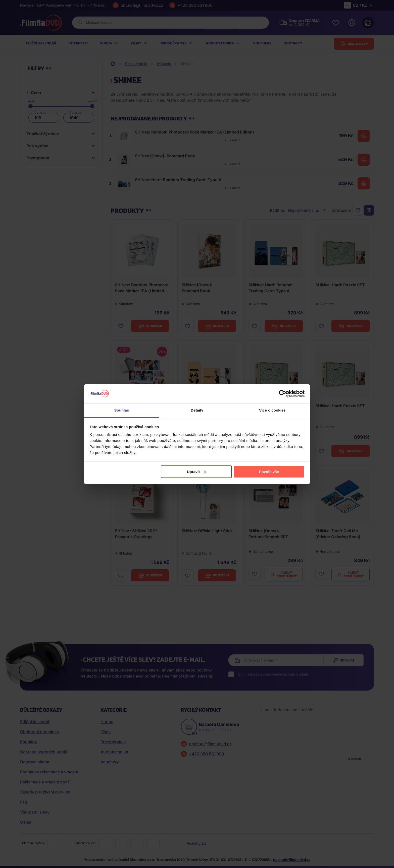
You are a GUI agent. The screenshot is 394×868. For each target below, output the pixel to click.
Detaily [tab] (197, 410)
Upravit (196, 472)
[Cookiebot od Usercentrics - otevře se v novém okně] (283, 394)
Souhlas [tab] (121, 410)
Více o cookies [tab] (272, 410)
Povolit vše (269, 472)
